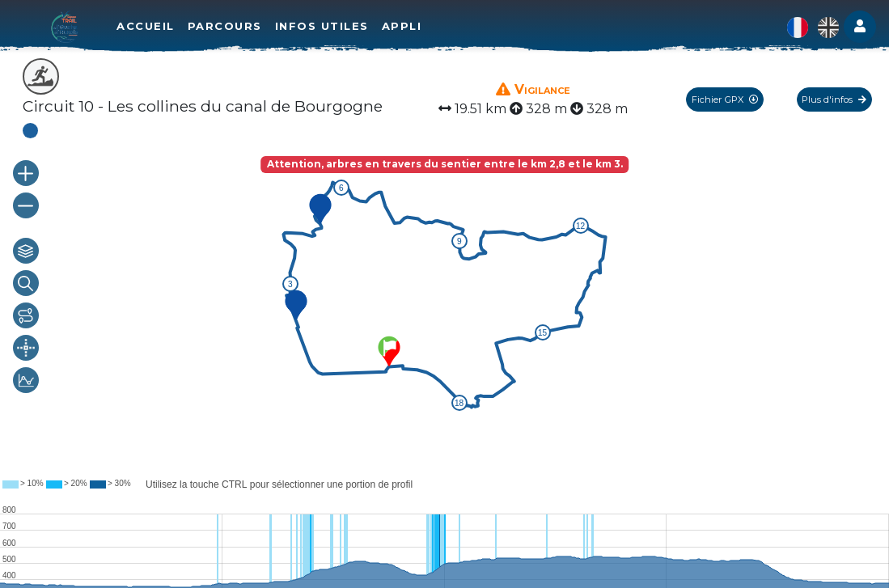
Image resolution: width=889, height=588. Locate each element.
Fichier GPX (725, 99)
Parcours (225, 26)
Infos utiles (322, 26)
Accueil (146, 26)
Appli (402, 26)
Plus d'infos (834, 99)
